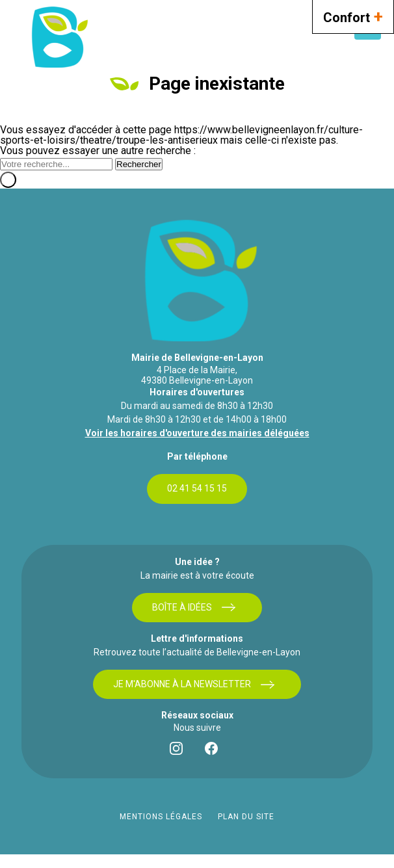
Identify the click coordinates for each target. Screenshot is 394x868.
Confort (353, 16)
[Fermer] (8, 180)
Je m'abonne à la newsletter (194, 684)
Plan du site (246, 817)
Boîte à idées (194, 608)
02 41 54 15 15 (197, 488)
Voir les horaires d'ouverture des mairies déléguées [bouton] (197, 433)
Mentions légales (161, 817)
